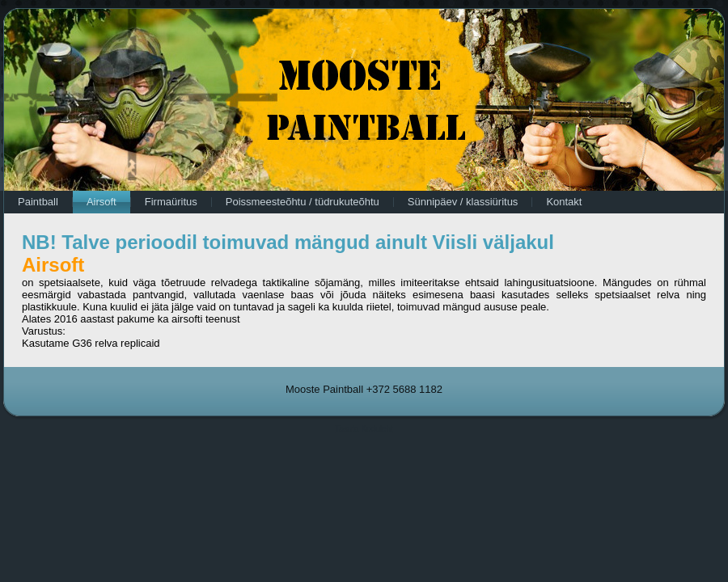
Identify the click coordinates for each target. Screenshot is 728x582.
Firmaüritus (171, 202)
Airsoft (102, 202)
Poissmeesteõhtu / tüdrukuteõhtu (303, 202)
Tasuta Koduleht (364, 429)
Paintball (38, 202)
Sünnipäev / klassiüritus (463, 202)
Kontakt (564, 202)
